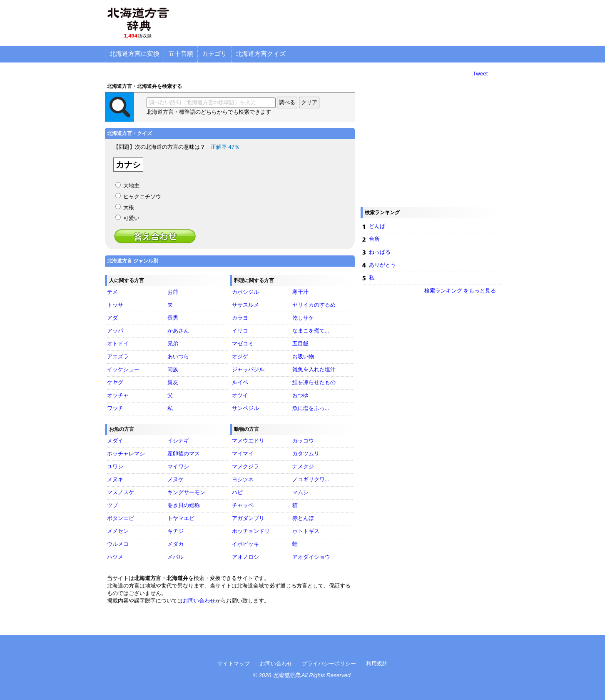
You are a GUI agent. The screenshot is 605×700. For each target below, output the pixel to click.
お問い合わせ (199, 601)
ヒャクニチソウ (142, 196)
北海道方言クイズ (261, 54)
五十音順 (181, 54)
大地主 (131, 186)
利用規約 (377, 664)
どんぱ (377, 226)
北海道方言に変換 (134, 54)
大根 (129, 207)
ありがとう (382, 265)
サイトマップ (234, 664)
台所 (374, 239)
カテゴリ (214, 54)
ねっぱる (380, 252)
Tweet (481, 74)
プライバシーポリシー (329, 664)
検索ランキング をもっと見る (460, 291)
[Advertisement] (349, 23)
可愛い (131, 218)
